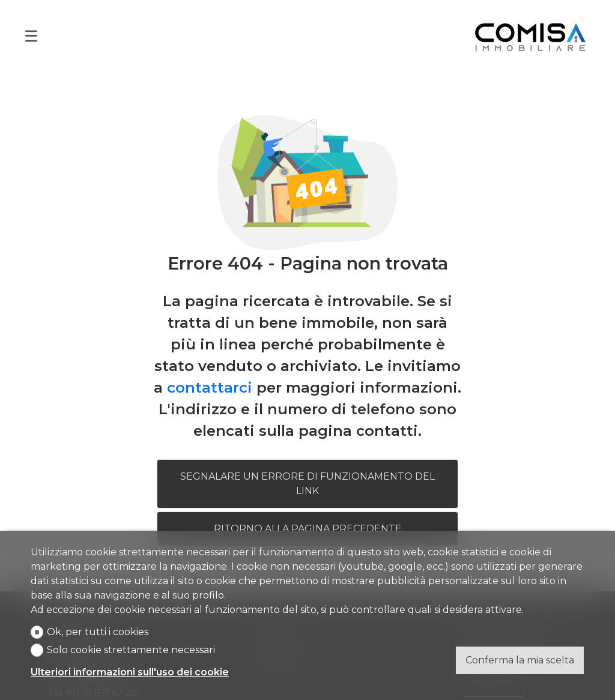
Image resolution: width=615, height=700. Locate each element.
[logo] (530, 36)
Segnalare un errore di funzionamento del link (307, 482)
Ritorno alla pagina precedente (308, 527)
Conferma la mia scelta (520, 660)
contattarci (210, 386)
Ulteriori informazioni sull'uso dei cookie (130, 672)
